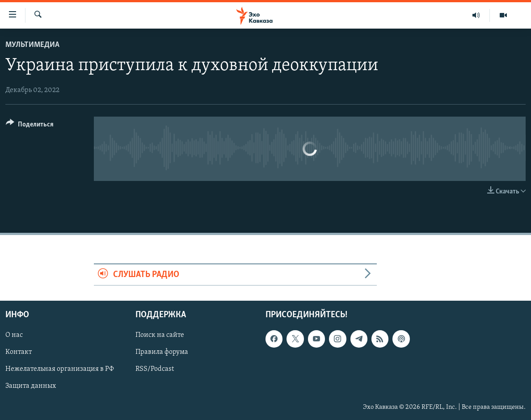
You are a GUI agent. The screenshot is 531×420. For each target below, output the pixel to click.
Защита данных (31, 386)
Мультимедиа (32, 45)
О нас (14, 336)
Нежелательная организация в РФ (60, 370)
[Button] (30, 126)
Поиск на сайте (160, 336)
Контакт (19, 353)
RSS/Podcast (155, 370)
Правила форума (162, 353)
